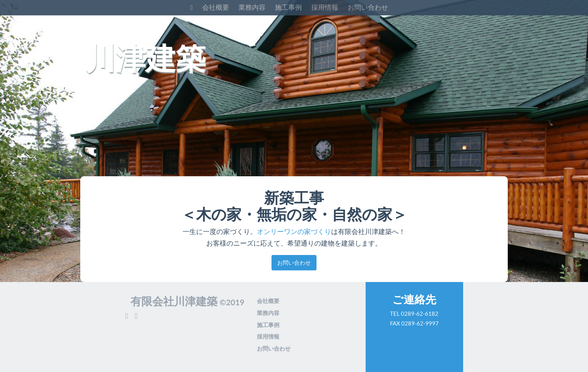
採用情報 (325, 7)
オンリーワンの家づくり (294, 232)
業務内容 (252, 7)
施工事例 (288, 7)
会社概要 (216, 7)
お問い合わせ (368, 7)
